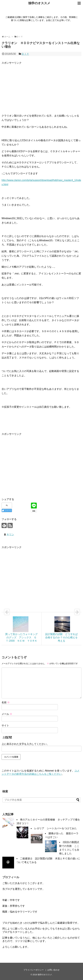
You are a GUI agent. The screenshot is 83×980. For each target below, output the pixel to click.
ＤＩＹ (25, 54)
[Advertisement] (41, 87)
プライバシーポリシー (34, 970)
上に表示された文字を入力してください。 (25, 744)
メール (7, 714)
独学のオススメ (39, 3)
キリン (10, 534)
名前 (6, 702)
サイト (5, 725)
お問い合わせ (53, 970)
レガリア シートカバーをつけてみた (55, 828)
